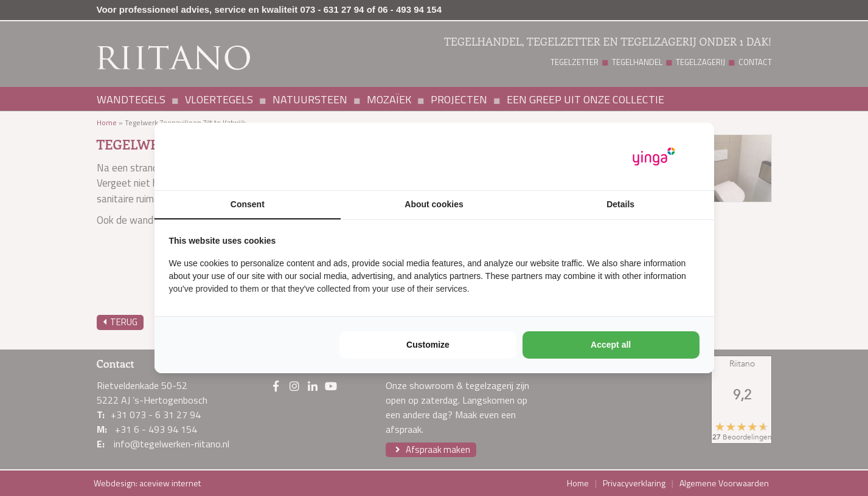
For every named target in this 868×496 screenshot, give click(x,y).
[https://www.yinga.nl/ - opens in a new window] (654, 157)
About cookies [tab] (434, 204)
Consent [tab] (248, 204)
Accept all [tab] (611, 345)
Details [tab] (620, 204)
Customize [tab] (428, 345)
